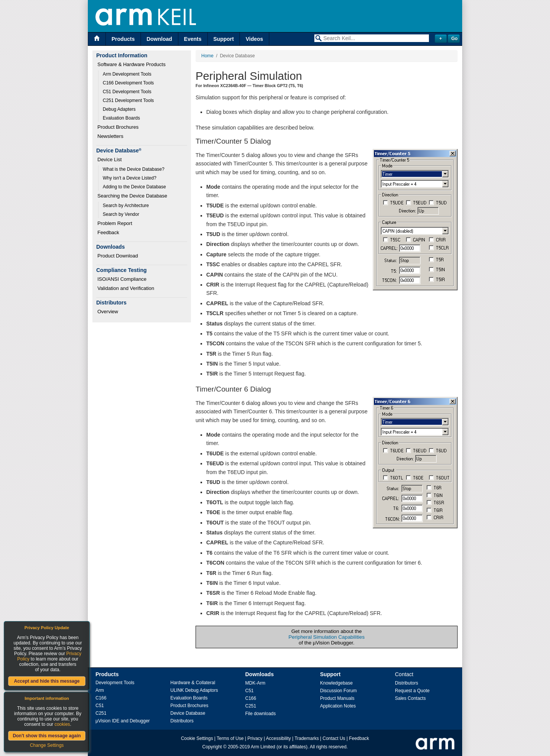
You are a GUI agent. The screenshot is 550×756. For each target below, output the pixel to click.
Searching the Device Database (132, 196)
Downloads (260, 674)
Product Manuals (337, 698)
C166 (101, 698)
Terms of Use (230, 738)
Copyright (212, 747)
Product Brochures (118, 127)
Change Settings (47, 745)
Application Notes (338, 706)
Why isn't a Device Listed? (129, 178)
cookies (62, 724)
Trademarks (307, 738)
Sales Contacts (410, 698)
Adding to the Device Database (134, 187)
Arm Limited (263, 747)
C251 (101, 713)
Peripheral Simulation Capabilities (326, 637)
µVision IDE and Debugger (123, 721)
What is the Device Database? (133, 169)
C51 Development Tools (127, 92)
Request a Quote (412, 691)
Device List (110, 159)
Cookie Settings (197, 738)
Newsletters (110, 136)
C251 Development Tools (128, 100)
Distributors (182, 721)
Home (207, 56)
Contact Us (334, 738)
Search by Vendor (121, 214)
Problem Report (115, 223)
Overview (108, 312)
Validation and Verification (126, 288)
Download (159, 39)
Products (123, 39)
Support (224, 39)
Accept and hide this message (47, 681)
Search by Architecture (126, 206)
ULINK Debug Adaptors (194, 690)
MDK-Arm (255, 683)
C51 (100, 706)
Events (193, 39)
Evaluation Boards (121, 118)
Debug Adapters (119, 109)
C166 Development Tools (128, 83)
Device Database (188, 713)
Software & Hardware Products (131, 64)
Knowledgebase (336, 683)
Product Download (118, 256)
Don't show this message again (47, 736)
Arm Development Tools (127, 74)
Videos (254, 39)
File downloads (260, 714)
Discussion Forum (338, 691)
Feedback (108, 232)
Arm (100, 690)
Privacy (255, 738)
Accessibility (278, 738)
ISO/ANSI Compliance (122, 279)
